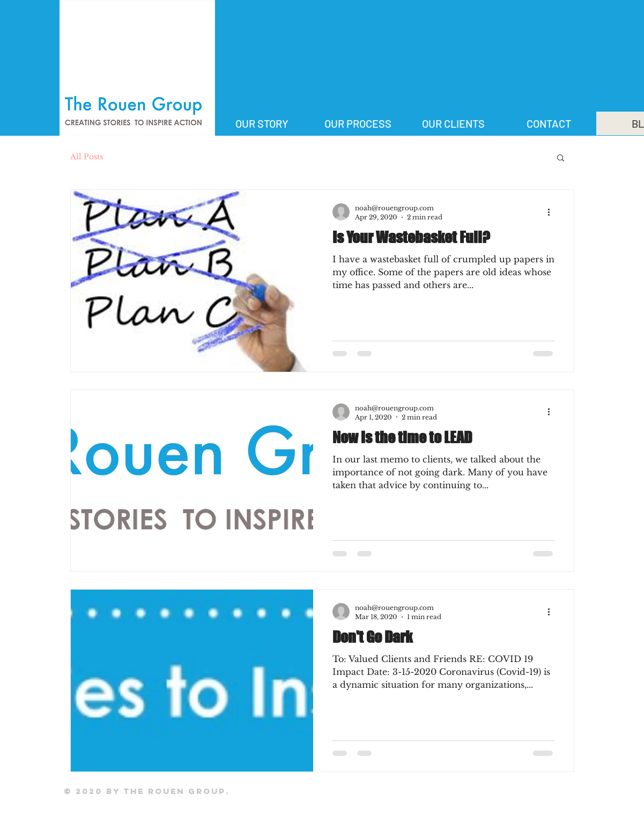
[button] (561, 159)
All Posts (87, 157)
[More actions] (553, 212)
